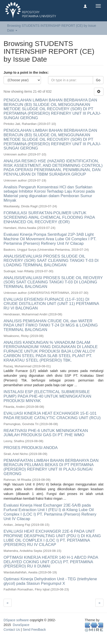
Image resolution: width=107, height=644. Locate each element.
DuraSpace (21, 625)
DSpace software (16, 620)
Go (98, 80)
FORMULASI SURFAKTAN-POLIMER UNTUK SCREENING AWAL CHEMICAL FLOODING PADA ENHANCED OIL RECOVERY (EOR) (49, 217)
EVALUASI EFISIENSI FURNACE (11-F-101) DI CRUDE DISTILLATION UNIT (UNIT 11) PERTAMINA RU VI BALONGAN (51, 304)
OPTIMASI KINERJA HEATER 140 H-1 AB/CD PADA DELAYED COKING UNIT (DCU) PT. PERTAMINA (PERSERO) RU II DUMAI (51, 562)
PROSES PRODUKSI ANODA (31, 448)
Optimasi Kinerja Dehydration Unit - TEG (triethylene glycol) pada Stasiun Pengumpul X (50, 581)
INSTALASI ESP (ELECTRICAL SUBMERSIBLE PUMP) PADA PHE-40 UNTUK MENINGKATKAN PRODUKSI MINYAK (47, 396)
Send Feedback (34, 630)
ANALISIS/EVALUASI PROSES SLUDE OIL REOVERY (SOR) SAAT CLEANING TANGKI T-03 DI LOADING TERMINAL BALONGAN (53, 282)
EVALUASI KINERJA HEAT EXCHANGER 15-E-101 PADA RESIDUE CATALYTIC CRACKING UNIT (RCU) (52, 416)
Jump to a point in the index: (26, 73)
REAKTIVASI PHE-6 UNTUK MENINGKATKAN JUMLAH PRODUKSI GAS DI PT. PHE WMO (46, 433)
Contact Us (12, 630)
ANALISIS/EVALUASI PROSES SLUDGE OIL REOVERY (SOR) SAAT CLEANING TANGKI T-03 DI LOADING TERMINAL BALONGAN (51, 261)
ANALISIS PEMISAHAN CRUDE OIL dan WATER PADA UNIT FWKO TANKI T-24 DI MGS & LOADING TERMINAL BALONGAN (51, 325)
